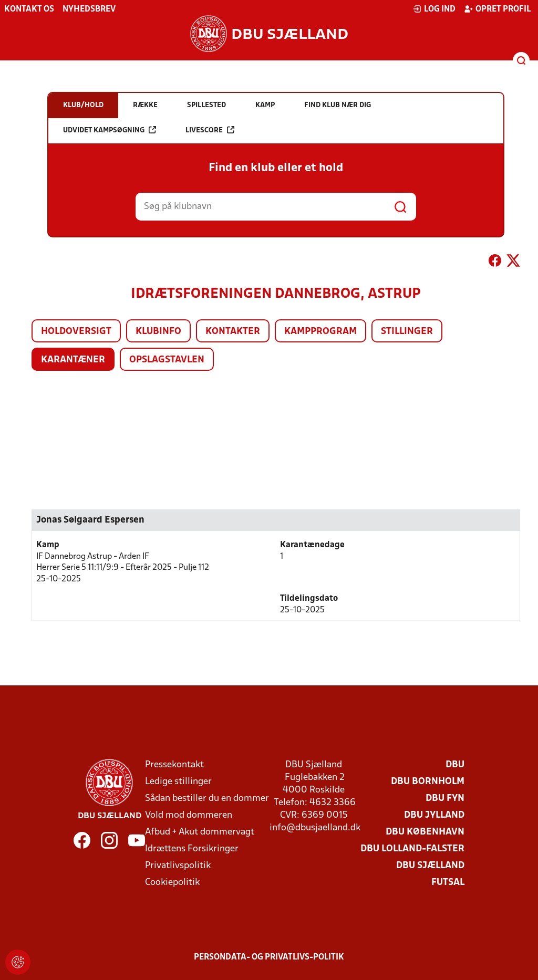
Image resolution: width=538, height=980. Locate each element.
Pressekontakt (174, 765)
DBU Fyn (445, 799)
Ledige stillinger (178, 782)
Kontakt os (29, 9)
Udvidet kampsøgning (110, 130)
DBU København (425, 832)
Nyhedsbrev (89, 9)
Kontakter (233, 332)
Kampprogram (320, 332)
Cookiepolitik (172, 883)
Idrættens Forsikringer (192, 849)
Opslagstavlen (167, 360)
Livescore (210, 130)
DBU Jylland (434, 815)
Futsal (448, 883)
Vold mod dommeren (189, 815)
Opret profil (497, 9)
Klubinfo (158, 332)
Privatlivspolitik (178, 866)
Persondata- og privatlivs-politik (269, 957)
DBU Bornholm (428, 782)
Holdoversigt (76, 332)
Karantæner (73, 360)
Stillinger (407, 332)
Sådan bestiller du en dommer (207, 799)
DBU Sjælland (430, 866)
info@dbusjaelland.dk (315, 828)
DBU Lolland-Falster (412, 849)
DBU (455, 765)
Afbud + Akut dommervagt (200, 832)
